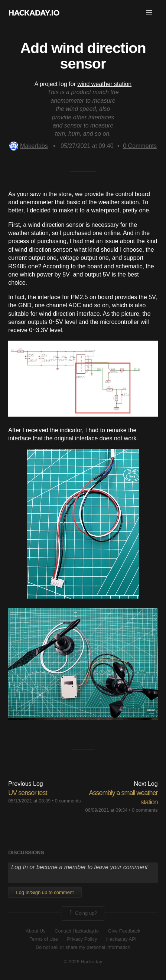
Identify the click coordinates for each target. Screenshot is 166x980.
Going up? (82, 913)
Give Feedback (124, 931)
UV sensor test (27, 793)
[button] (149, 13)
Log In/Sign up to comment (45, 892)
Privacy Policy (82, 939)
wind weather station (104, 84)
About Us (35, 931)
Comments (140, 146)
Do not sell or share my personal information (83, 947)
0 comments (68, 801)
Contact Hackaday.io (77, 931)
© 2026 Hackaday (83, 962)
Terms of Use (44, 939)
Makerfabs (29, 146)
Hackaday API (121, 939)
